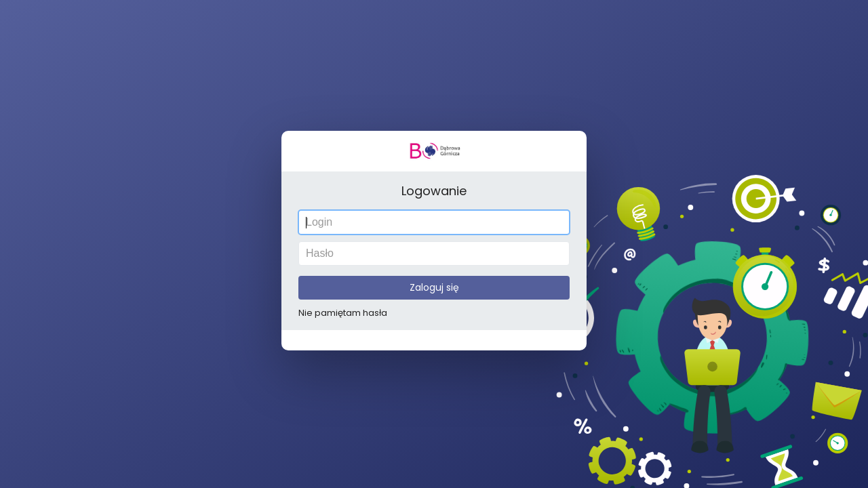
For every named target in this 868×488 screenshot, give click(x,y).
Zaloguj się (434, 287)
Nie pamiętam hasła (344, 311)
